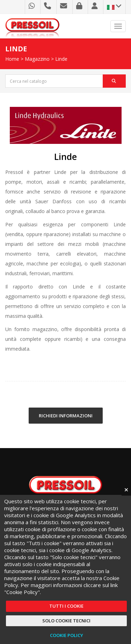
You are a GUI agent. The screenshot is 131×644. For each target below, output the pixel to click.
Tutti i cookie (66, 606)
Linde (61, 59)
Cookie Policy (67, 635)
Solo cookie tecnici (66, 621)
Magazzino (37, 59)
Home (12, 59)
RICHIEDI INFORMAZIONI (66, 416)
